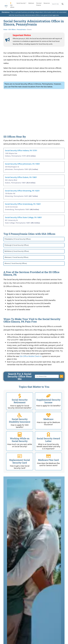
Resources (47, 3)
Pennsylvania (21, 29)
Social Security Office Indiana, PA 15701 (21, 150)
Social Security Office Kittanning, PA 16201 (22, 191)
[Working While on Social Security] (20, 435)
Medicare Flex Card (48, 460)
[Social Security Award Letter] (48, 435)
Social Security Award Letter (48, 440)
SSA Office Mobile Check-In (31, 356)
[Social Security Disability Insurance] (20, 415)
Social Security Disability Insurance (20, 420)
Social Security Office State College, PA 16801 (23, 217)
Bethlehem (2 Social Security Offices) (17, 251)
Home (5, 29)
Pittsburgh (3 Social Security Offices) (17, 245)
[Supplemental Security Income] (48, 396)
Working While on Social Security (20, 440)
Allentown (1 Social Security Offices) (16, 257)
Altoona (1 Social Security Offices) (16, 263)
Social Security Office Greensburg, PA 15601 (23, 204)
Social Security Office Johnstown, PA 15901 (22, 164)
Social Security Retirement (20, 401)
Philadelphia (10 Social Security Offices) (18, 239)
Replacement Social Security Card (20, 461)
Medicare (31, 3)
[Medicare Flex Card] (48, 456)
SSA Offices (12, 5)
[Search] (61, 376)
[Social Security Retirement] (20, 396)
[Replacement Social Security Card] (20, 456)
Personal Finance (39, 4)
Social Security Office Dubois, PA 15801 (21, 177)
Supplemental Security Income (48, 401)
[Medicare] (48, 415)
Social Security (21, 3)
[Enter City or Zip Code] (47, 376)
